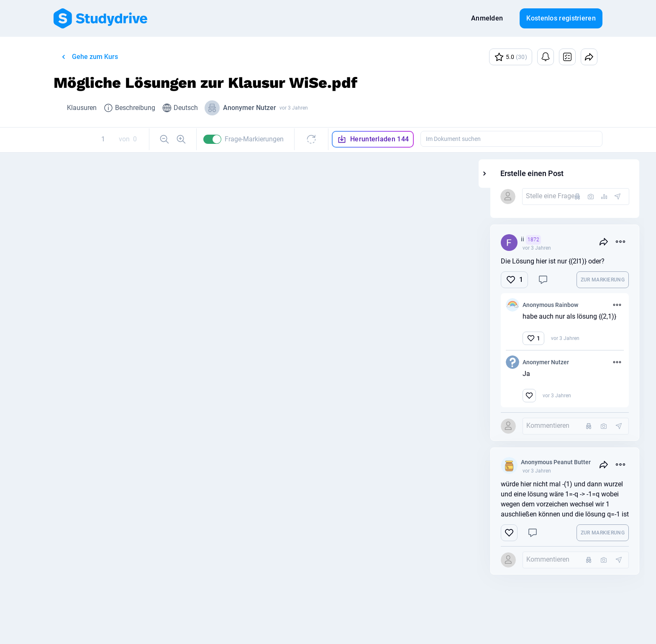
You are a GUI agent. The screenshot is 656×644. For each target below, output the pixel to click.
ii (592, 240)
